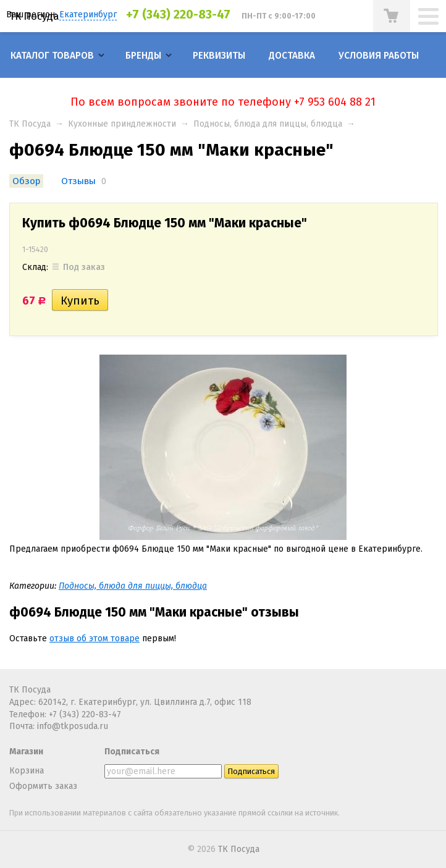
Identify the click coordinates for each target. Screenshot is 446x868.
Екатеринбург (88, 15)
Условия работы (379, 56)
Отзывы (78, 181)
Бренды (143, 56)
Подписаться (132, 752)
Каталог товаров (52, 56)
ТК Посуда (34, 16)
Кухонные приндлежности (122, 124)
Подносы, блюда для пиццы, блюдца (268, 124)
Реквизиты (219, 56)
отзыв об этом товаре (95, 638)
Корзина (27, 771)
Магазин (26, 752)
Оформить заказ (43, 786)
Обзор (26, 181)
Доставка (292, 56)
